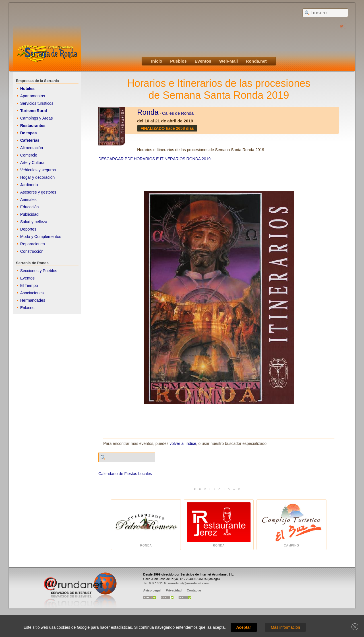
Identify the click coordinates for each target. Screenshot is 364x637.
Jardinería (29, 185)
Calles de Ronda (178, 113)
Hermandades (33, 300)
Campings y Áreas (36, 118)
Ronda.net (256, 61)
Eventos (203, 61)
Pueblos (178, 61)
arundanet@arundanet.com (188, 583)
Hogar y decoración (37, 177)
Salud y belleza (34, 222)
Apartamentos (33, 96)
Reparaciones (32, 244)
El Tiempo (29, 285)
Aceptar (244, 627)
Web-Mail (229, 61)
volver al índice (183, 443)
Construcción (32, 251)
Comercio (29, 155)
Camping (291, 525)
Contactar (194, 590)
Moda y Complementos (41, 237)
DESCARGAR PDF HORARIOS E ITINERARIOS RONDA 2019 (154, 159)
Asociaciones (32, 293)
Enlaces (27, 308)
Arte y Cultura (32, 163)
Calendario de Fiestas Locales (125, 474)
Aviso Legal (152, 590)
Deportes (28, 229)
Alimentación (32, 148)
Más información (285, 627)
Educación (29, 207)
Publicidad (29, 214)
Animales (28, 200)
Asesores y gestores (38, 192)
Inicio (157, 61)
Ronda (148, 112)
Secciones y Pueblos (39, 271)
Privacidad (174, 590)
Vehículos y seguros (38, 170)
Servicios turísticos (37, 103)
